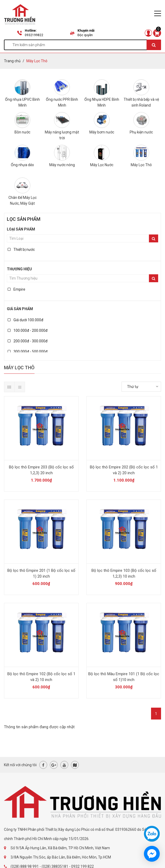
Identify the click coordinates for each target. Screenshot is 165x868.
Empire (16, 289)
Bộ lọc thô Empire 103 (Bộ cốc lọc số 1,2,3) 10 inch (124, 573)
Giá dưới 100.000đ (25, 320)
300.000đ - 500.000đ (28, 352)
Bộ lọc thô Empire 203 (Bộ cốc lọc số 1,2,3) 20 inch (41, 470)
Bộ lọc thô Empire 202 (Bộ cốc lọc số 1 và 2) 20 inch (124, 470)
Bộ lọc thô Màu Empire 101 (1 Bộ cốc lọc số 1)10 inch (124, 677)
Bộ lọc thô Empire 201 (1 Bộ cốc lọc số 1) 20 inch (41, 573)
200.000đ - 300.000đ (28, 341)
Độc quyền (85, 35)
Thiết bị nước (21, 250)
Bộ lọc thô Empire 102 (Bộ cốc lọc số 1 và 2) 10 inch (41, 677)
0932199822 (34, 35)
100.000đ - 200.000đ (28, 330)
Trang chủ (12, 61)
